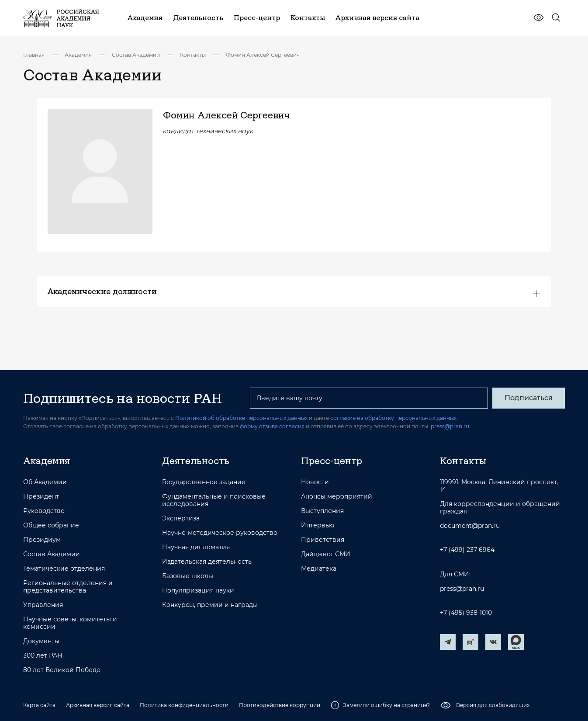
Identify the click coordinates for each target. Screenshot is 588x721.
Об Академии (45, 482)
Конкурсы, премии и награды (210, 605)
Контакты (193, 55)
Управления (43, 605)
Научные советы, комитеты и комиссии (70, 623)
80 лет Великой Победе (62, 670)
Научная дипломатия (196, 547)
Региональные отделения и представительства (68, 587)
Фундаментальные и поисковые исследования (214, 500)
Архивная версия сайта (98, 705)
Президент (41, 497)
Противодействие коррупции (280, 705)
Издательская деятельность (207, 562)
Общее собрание (51, 525)
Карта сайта (39, 705)
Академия (78, 55)
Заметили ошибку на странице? (380, 705)
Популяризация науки (198, 591)
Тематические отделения (64, 569)
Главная (34, 55)
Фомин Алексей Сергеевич (263, 55)
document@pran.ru (470, 526)
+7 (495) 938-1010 (466, 613)
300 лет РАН (43, 656)
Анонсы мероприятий (337, 497)
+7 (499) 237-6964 (467, 550)
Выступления (322, 511)
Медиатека (319, 569)
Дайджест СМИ (326, 554)
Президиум (42, 540)
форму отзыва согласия (272, 426)
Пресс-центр (332, 461)
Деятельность (196, 461)
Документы (41, 641)
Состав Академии (136, 55)
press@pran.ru (450, 426)
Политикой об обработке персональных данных (241, 418)
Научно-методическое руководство (220, 533)
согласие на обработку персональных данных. (394, 418)
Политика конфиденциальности (184, 705)
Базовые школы (188, 576)
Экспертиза (181, 518)
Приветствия (323, 540)
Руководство (44, 511)
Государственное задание (204, 482)
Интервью (318, 525)
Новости (315, 482)
